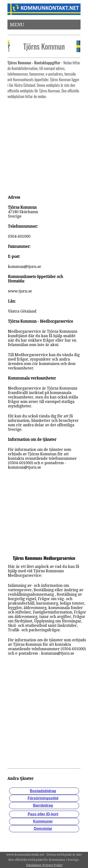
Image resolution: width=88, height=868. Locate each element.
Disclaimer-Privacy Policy (44, 865)
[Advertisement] (44, 145)
